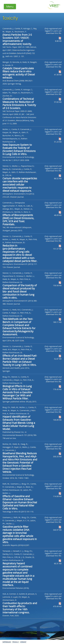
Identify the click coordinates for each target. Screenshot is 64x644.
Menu (10, 6)
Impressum (7, 642)
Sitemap (23, 642)
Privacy (16, 642)
